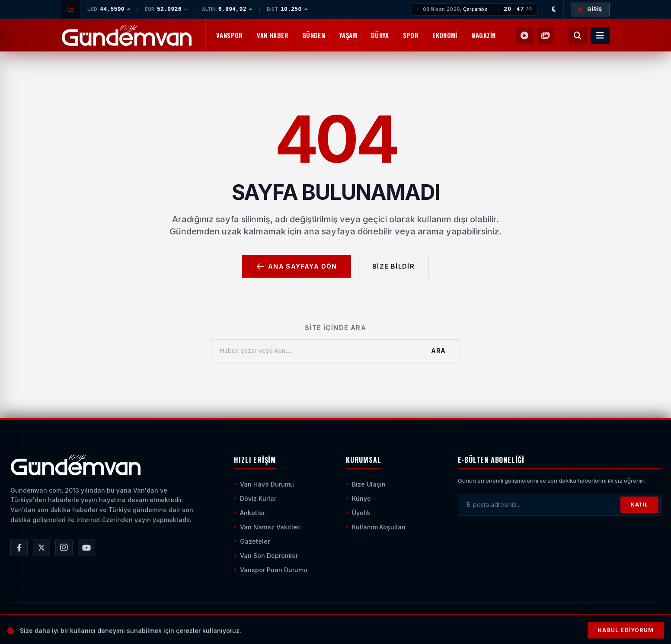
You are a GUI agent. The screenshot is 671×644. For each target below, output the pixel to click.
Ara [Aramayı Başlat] (438, 351)
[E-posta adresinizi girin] (539, 505)
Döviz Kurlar (255, 498)
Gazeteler (252, 541)
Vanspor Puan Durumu (271, 570)
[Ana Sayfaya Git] (75, 465)
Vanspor (230, 35)
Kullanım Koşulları (376, 527)
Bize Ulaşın (366, 484)
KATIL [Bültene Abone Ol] (639, 505)
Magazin (484, 35)
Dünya (380, 35)
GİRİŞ (590, 9)
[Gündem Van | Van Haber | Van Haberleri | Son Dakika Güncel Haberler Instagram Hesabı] (64, 548)
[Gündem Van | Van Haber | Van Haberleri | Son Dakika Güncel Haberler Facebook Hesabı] (19, 548)
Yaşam (348, 35)
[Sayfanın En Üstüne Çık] (654, 622)
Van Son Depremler (266, 556)
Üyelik (358, 513)
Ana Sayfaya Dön (297, 266)
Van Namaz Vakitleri (267, 527)
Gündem (314, 35)
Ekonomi (445, 35)
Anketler (249, 513)
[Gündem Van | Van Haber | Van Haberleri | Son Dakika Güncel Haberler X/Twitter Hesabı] (42, 548)
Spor (411, 35)
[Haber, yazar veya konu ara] (314, 351)
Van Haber (273, 35)
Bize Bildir (393, 266)
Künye (358, 498)
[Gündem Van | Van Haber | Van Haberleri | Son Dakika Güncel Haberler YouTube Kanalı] (86, 548)
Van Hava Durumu (264, 484)
